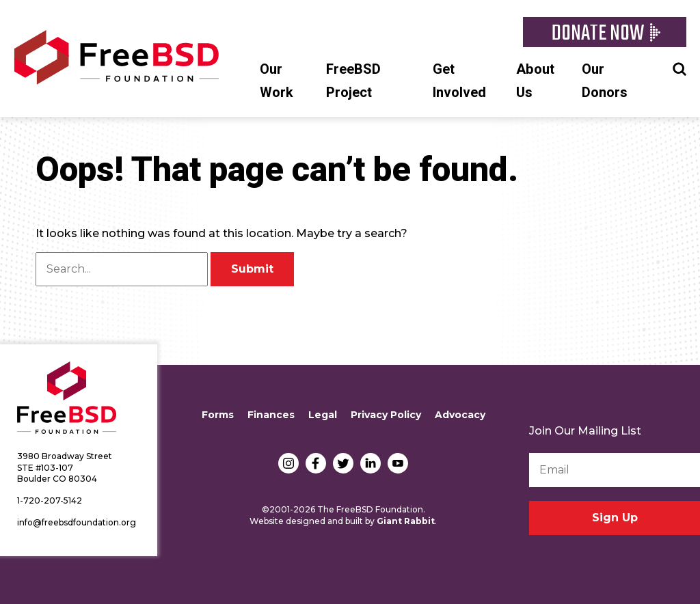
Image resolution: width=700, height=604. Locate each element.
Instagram (288, 463)
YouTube (398, 463)
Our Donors (605, 81)
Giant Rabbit (406, 521)
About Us (535, 81)
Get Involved (459, 81)
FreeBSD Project (353, 81)
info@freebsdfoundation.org (77, 522)
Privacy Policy (386, 415)
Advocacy (460, 415)
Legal (323, 415)
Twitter (343, 463)
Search (679, 68)
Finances (271, 415)
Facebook (316, 463)
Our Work (277, 81)
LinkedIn (371, 463)
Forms (218, 415)
